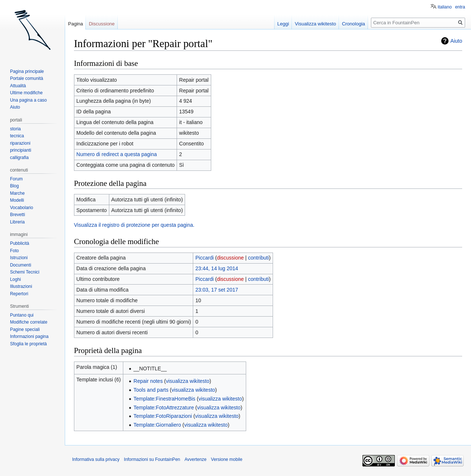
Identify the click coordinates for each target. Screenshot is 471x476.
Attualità (18, 86)
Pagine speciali (25, 329)
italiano (445, 7)
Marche (17, 193)
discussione (230, 258)
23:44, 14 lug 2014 (217, 268)
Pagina (75, 24)
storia (15, 129)
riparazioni (20, 143)
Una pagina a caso (28, 100)
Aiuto (456, 41)
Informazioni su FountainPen (152, 459)
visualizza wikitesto (188, 381)
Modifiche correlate (29, 322)
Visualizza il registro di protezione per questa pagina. (134, 225)
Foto (14, 251)
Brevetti (17, 215)
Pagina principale (27, 71)
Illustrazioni (21, 286)
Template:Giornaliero (157, 425)
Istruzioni (19, 258)
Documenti (20, 265)
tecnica (17, 136)
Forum (16, 179)
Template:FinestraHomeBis (164, 399)
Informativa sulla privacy (96, 459)
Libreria (17, 222)
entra (460, 7)
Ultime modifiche (26, 93)
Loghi (15, 279)
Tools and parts (151, 390)
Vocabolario (22, 208)
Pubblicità (20, 243)
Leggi (283, 24)
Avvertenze (195, 459)
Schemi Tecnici (25, 272)
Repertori (19, 294)
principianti (20, 150)
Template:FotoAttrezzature (164, 408)
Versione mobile (226, 459)
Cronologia (353, 24)
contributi (258, 258)
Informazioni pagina (29, 336)
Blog (14, 186)
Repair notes (148, 381)
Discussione (102, 24)
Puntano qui (22, 315)
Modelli (17, 200)
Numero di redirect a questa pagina (117, 154)
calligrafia (19, 158)
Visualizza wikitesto (315, 24)
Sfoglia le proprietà (28, 344)
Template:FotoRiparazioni (163, 416)
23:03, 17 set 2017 (217, 290)
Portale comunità (26, 78)
